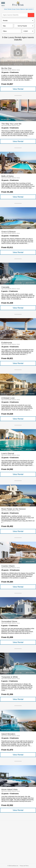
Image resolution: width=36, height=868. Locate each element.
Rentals (10, 9)
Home (6, 9)
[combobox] (28, 31)
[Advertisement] (18, 842)
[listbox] (18, 21)
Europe (14, 9)
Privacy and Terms (24, 866)
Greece (18, 9)
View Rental (18, 89)
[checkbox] (6, 64)
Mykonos (23, 9)
